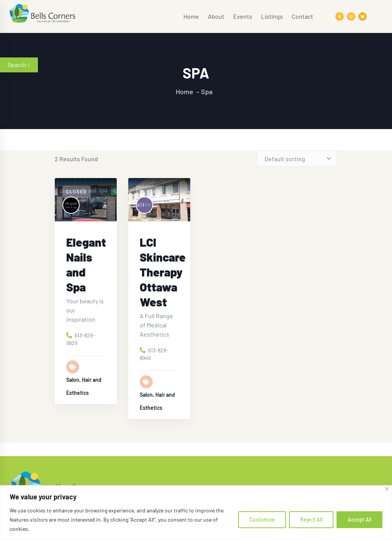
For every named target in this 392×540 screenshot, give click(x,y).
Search (19, 65)
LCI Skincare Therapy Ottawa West (163, 272)
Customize (262, 520)
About (216, 16)
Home (191, 16)
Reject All (311, 520)
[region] (196, 513)
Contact (302, 16)
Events (243, 16)
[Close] (387, 489)
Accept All (359, 520)
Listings (272, 16)
